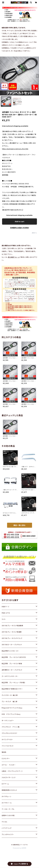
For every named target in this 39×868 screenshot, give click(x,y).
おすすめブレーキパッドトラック (12, 638)
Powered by (20, 848)
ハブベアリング (7, 828)
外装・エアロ (6, 613)
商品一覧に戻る (20, 525)
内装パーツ (5, 607)
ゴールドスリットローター (10, 676)
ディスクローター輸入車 (10, 695)
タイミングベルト (7, 740)
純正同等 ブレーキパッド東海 (12, 664)
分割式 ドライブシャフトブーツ (12, 771)
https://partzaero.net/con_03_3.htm (15, 149)
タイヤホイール (7, 803)
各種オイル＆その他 (8, 815)
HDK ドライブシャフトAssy (11, 714)
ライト (4, 619)
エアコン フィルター (9, 765)
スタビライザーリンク (9, 777)
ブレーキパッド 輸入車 (10, 702)
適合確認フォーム (14, 257)
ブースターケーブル (8, 809)
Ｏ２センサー (6, 758)
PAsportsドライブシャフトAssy (12, 708)
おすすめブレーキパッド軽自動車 (12, 626)
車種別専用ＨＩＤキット (9, 790)
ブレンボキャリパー (8, 834)
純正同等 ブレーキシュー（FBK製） (14, 683)
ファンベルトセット (8, 746)
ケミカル (4, 822)
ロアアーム (5, 784)
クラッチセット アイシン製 (11, 727)
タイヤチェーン (6, 796)
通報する (34, 233)
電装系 (4, 752)
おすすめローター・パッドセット (12, 645)
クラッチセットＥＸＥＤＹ (10, 733)
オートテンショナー (8, 721)
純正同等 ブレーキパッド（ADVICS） (14, 657)
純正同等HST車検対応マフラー (12, 689)
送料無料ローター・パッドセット (12, 670)
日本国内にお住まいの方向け (20, 228)
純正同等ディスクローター (10, 651)
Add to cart (19, 222)
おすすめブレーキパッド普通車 (12, 632)
